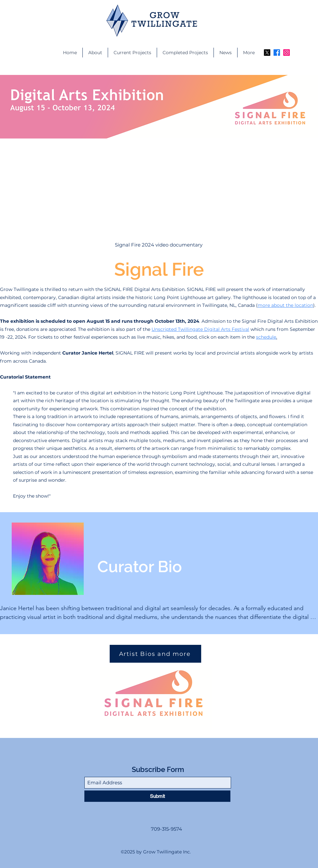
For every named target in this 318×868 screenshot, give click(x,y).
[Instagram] (287, 53)
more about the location (285, 305)
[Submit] (157, 796)
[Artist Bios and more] (155, 654)
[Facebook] (277, 53)
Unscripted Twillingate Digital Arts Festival (200, 329)
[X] (267, 53)
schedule (266, 337)
